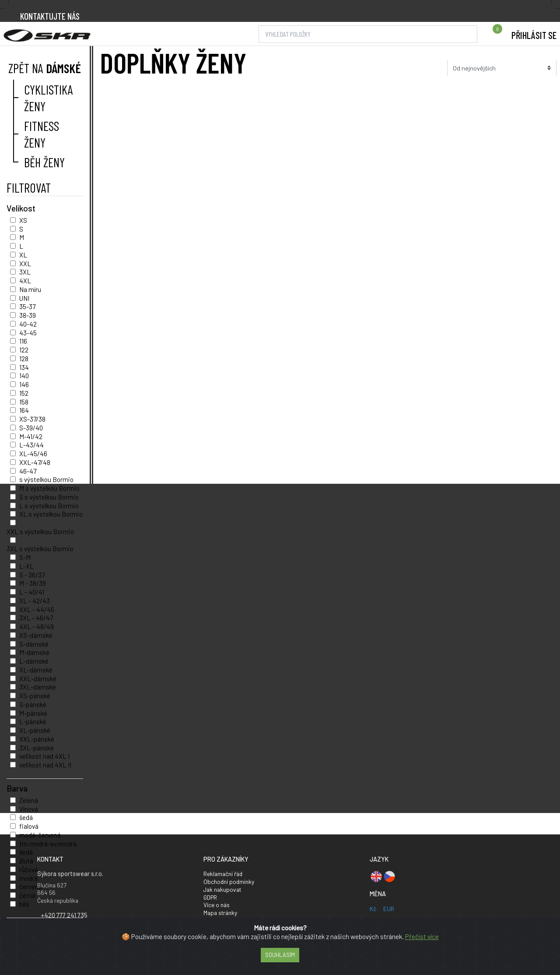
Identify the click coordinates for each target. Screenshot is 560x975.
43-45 (28, 333)
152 (24, 393)
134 (24, 367)
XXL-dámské (38, 679)
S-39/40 (31, 428)
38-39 (28, 315)
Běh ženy (44, 162)
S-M (25, 557)
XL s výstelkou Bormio (51, 514)
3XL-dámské (38, 687)
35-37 (27, 306)
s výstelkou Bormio (46, 479)
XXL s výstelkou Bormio (40, 531)
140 (24, 376)
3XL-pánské (37, 748)
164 (24, 410)
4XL (25, 281)
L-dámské (34, 661)
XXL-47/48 (35, 462)
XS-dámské (36, 635)
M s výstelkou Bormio (49, 488)
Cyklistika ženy (49, 98)
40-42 (28, 324)
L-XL (26, 566)
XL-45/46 (33, 454)
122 (24, 350)
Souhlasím (280, 955)
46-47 (28, 471)
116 (23, 341)
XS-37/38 (32, 419)
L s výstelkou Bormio (49, 506)
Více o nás (217, 905)
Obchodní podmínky (229, 882)
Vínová (29, 809)
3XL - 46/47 (36, 618)
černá (27, 895)
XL (23, 255)
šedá (26, 817)
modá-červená (40, 835)
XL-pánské (35, 730)
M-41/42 (31, 436)
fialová (29, 826)
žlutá (26, 861)
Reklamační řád (223, 874)
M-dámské (34, 652)
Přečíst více (422, 936)
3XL (25, 272)
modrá (28, 878)
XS (23, 220)
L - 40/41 (32, 592)
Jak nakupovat (222, 889)
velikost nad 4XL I (44, 756)
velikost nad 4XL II (45, 765)
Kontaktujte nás (50, 16)
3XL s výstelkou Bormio (40, 549)
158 (24, 402)
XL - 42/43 (35, 601)
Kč (373, 909)
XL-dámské (36, 670)
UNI (24, 298)
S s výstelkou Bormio (49, 497)
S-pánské (33, 704)
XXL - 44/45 (37, 609)
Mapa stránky (220, 913)
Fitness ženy (42, 134)
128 (24, 359)
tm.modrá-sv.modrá (48, 844)
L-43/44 (31, 445)
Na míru (30, 289)
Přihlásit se (534, 35)
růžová (29, 869)
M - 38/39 (33, 583)
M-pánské (33, 713)
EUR (389, 909)
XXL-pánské (37, 739)
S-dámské (34, 644)
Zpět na (44, 68)
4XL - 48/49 (37, 627)
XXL (25, 264)
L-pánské (33, 722)
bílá (24, 904)
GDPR (210, 897)
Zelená (29, 800)
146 (24, 384)
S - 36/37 (32, 575)
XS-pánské (35, 696)
